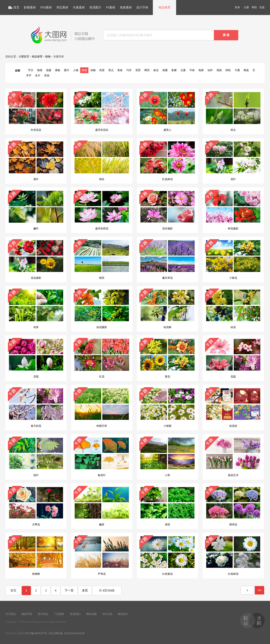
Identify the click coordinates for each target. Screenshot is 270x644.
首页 (16, 7)
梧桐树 (36, 555)
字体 (192, 70)
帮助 (254, 7)
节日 (31, 70)
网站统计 (123, 614)
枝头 (233, 111)
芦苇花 (102, 555)
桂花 (233, 309)
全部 (17, 71)
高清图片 (95, 7)
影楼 (174, 70)
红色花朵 (36, 111)
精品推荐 (164, 7)
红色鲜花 (167, 161)
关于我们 (11, 614)
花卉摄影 (167, 210)
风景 (102, 70)
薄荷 (167, 506)
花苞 (36, 358)
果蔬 (246, 70)
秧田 (102, 259)
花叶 (233, 161)
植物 (48, 57)
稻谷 (102, 161)
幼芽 (36, 309)
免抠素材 (126, 7)
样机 (228, 70)
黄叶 (36, 161)
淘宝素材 (62, 7)
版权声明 (27, 614)
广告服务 (59, 614)
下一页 (69, 590)
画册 (165, 70)
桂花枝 (233, 407)
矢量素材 (79, 7)
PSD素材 (46, 7)
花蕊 (233, 358)
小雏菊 (167, 407)
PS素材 (111, 7)
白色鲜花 (233, 555)
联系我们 (75, 614)
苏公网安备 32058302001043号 (67, 633)
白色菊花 (167, 555)
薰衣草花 (167, 259)
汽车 (129, 70)
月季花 (36, 506)
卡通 (237, 70)
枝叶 (36, 457)
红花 (102, 358)
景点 (111, 70)
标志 (156, 70)
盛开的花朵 (102, 111)
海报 (40, 70)
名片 (38, 76)
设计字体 (142, 7)
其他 (47, 76)
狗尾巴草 (102, 407)
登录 (237, 7)
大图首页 (24, 57)
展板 (58, 70)
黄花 (167, 358)
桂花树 (167, 309)
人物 (76, 70)
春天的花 (36, 407)
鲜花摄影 (233, 210)
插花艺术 (233, 457)
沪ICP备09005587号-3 (37, 633)
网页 (147, 70)
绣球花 (233, 506)
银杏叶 (102, 457)
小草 (167, 457)
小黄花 (233, 259)
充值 (262, 7)
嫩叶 (36, 210)
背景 (138, 70)
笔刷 (219, 70)
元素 (183, 70)
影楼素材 (30, 7)
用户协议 (43, 614)
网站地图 (91, 614)
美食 (120, 70)
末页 (85, 590)
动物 (93, 70)
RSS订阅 (107, 614)
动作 (210, 70)
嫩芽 (102, 506)
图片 (67, 70)
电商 (201, 70)
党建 (49, 70)
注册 (246, 7)
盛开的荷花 (102, 210)
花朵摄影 (36, 259)
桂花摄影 (102, 309)
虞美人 (167, 111)
